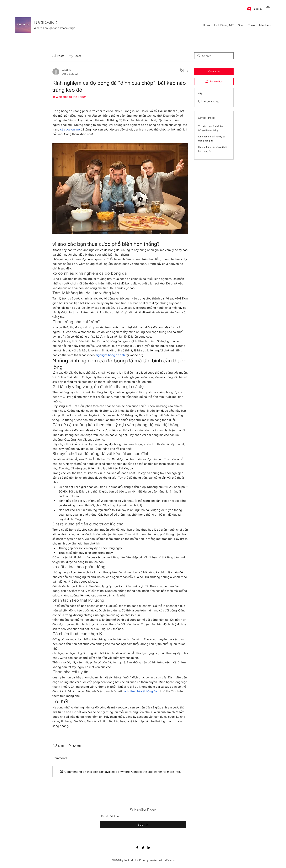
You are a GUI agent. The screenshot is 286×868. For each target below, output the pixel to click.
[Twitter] (143, 848)
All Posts (58, 56)
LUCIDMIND (46, 23)
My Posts (75, 56)
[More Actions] (186, 70)
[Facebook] (137, 848)
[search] (214, 56)
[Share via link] (74, 746)
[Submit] (143, 825)
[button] (268, 9)
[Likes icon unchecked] (55, 746)
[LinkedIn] (149, 848)
